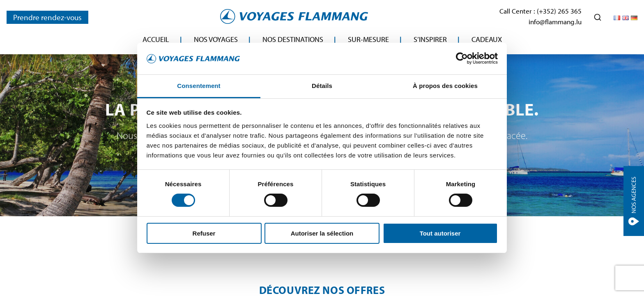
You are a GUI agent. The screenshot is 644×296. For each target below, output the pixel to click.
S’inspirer (430, 39)
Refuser (204, 233)
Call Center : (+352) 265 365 (540, 11)
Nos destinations (293, 39)
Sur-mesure (368, 39)
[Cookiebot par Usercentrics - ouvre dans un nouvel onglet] (462, 58)
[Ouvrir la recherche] (598, 17)
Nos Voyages (216, 39)
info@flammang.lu (555, 22)
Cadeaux (487, 39)
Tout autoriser (440, 233)
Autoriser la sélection (322, 233)
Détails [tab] (322, 86)
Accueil (156, 39)
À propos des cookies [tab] (445, 86)
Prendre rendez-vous (47, 17)
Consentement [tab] (199, 86)
